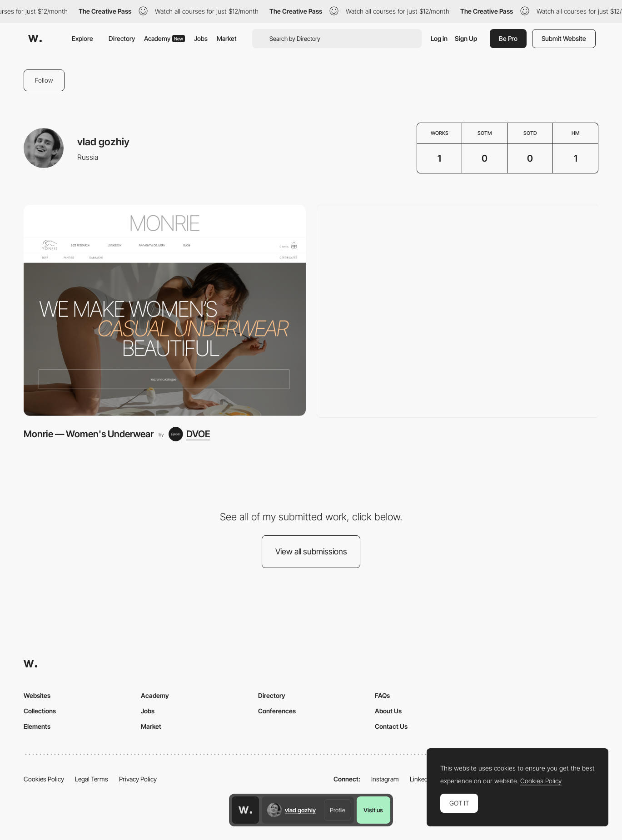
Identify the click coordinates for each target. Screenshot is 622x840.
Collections (40, 711)
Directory (122, 38)
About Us (388, 711)
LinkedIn (421, 779)
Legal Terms (92, 779)
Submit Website (564, 38)
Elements (37, 726)
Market (227, 38)
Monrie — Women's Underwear (89, 434)
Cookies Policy (44, 779)
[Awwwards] (35, 39)
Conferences (277, 711)
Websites (37, 695)
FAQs (382, 695)
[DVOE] (189, 434)
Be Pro (508, 38)
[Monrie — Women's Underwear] (165, 310)
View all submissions (311, 551)
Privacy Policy (138, 779)
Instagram (385, 779)
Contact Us (391, 726)
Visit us (373, 810)
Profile (338, 810)
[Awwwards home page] (245, 810)
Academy (164, 38)
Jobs (201, 38)
